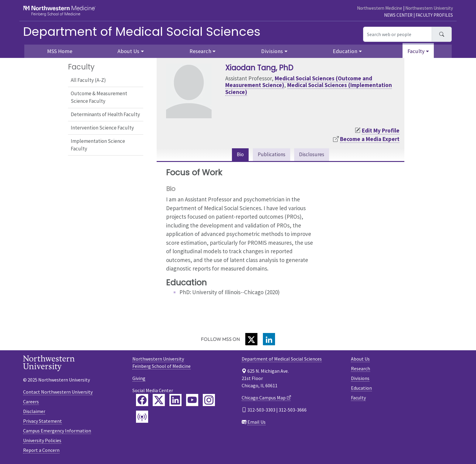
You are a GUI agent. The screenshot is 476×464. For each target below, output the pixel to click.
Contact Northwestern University (58, 392)
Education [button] (345, 51)
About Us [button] (128, 51)
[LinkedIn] (269, 340)
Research (360, 369)
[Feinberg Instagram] (209, 401)
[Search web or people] (398, 34)
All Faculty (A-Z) (88, 80)
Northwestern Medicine (380, 8)
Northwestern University (429, 8)
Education (361, 389)
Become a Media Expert (370, 139)
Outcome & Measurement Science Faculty (99, 97)
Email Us (257, 423)
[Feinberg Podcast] (142, 418)
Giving (139, 379)
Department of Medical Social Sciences (142, 32)
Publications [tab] (271, 155)
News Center (398, 15)
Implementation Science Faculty (98, 145)
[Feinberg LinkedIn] (175, 401)
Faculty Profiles (434, 15)
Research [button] (200, 51)
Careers (31, 402)
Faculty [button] (416, 51)
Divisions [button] (272, 51)
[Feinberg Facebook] (142, 401)
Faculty (358, 398)
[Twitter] (251, 340)
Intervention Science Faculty (102, 128)
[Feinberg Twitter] (159, 401)
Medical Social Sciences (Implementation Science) (309, 88)
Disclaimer (34, 412)
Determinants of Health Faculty (105, 114)
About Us (360, 360)
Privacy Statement (42, 422)
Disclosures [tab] (314, 155)
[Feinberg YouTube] (192, 401)
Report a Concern (41, 451)
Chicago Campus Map (264, 398)
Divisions (360, 379)
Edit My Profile (381, 130)
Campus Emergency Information (57, 431)
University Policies (42, 441)
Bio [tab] (237, 155)
